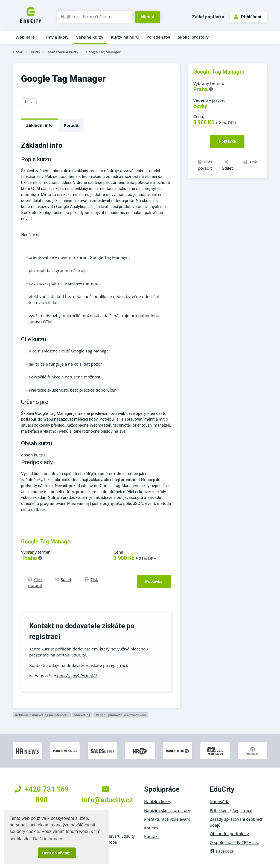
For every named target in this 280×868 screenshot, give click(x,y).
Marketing (82, 715)
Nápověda (220, 802)
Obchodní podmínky (229, 834)
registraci (118, 665)
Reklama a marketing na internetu (42, 715)
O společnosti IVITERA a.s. (234, 842)
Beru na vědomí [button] (57, 853)
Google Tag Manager (103, 52)
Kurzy (36, 52)
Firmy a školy (55, 37)
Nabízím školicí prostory (167, 810)
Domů (18, 52)
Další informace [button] (48, 839)
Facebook (222, 851)
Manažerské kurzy (63, 52)
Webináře (25, 37)
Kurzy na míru (125, 37)
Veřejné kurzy (90, 37)
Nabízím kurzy (158, 802)
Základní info (40, 125)
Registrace (242, 810)
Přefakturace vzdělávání (167, 819)
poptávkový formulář (77, 676)
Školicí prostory (193, 37)
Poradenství (158, 37)
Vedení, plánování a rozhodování (121, 715)
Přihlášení (248, 17)
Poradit (71, 125)
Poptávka (154, 581)
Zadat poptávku (208, 17)
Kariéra (151, 828)
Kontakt (152, 836)
